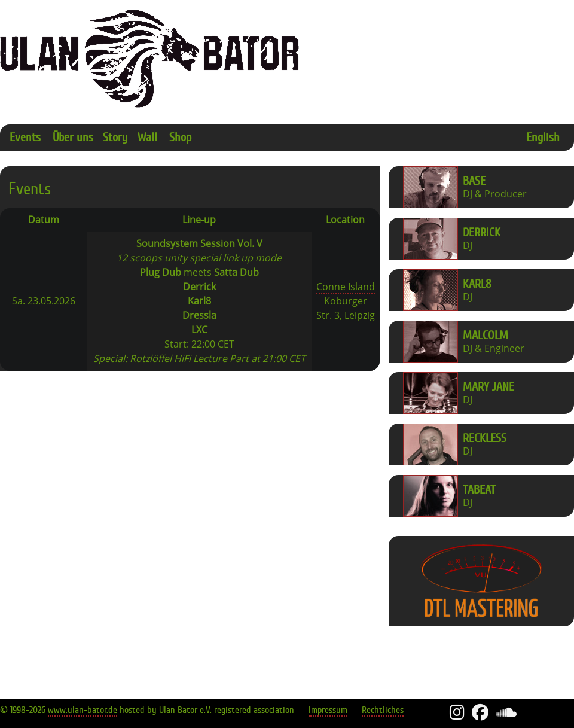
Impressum (328, 710)
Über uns (73, 137)
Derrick (482, 232)
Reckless (485, 438)
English (543, 137)
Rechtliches (383, 710)
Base (474, 181)
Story (115, 137)
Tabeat (479, 490)
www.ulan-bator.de (83, 710)
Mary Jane (488, 387)
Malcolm (486, 335)
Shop (180, 137)
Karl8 (477, 284)
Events (25, 137)
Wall (147, 137)
